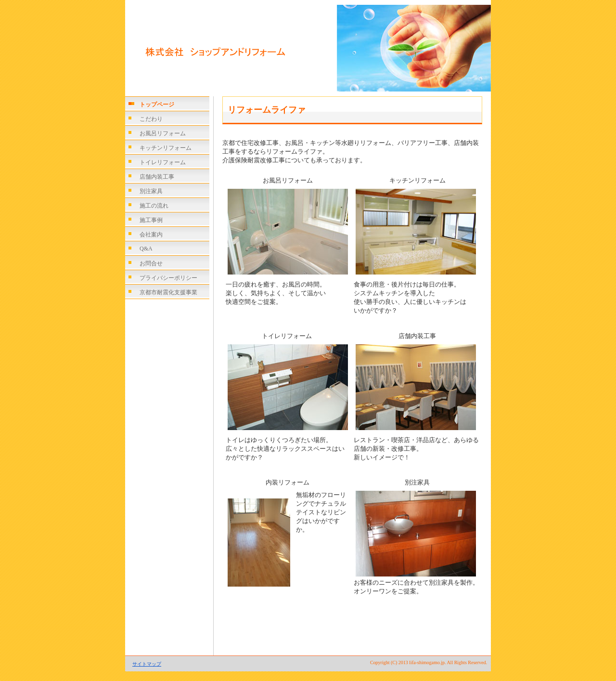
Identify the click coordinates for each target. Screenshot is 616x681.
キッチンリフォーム (166, 148)
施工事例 (151, 220)
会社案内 (151, 235)
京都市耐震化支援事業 (168, 292)
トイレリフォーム (163, 162)
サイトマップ (147, 664)
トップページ (157, 105)
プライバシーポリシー (168, 278)
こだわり (151, 119)
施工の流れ (154, 206)
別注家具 (151, 191)
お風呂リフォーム (163, 133)
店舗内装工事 (157, 177)
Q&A (146, 249)
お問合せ (151, 263)
